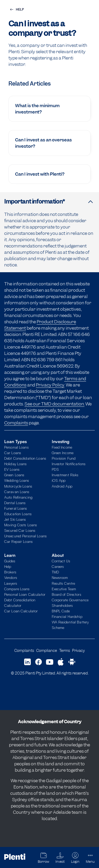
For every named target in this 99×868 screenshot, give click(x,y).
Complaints (16, 423)
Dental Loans (15, 503)
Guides (10, 561)
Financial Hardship (67, 616)
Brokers (10, 572)
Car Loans (13, 453)
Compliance (47, 650)
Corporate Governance (70, 600)
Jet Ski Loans (15, 519)
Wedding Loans (17, 480)
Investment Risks (65, 475)
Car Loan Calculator (21, 611)
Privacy (78, 650)
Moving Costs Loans (21, 525)
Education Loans (18, 514)
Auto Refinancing (18, 497)
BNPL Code (61, 611)
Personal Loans (16, 447)
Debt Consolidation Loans (25, 458)
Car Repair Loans (18, 541)
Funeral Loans (16, 508)
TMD (55, 572)
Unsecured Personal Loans (25, 536)
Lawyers (11, 583)
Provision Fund (64, 458)
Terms (65, 650)
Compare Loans (17, 589)
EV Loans (12, 469)
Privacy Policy (50, 385)
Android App (62, 486)
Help (8, 566)
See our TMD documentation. (55, 404)
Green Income (63, 453)
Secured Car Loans (20, 530)
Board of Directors (67, 594)
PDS (55, 469)
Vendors (11, 577)
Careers (58, 566)
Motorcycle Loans (18, 486)
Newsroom (60, 577)
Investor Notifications (69, 464)
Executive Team (64, 589)
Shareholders (62, 605)
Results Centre (63, 583)
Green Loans (14, 475)
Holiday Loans (16, 464)
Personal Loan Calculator (25, 594)
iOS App (59, 480)
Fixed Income (62, 447)
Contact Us (61, 561)
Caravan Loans (17, 492)
